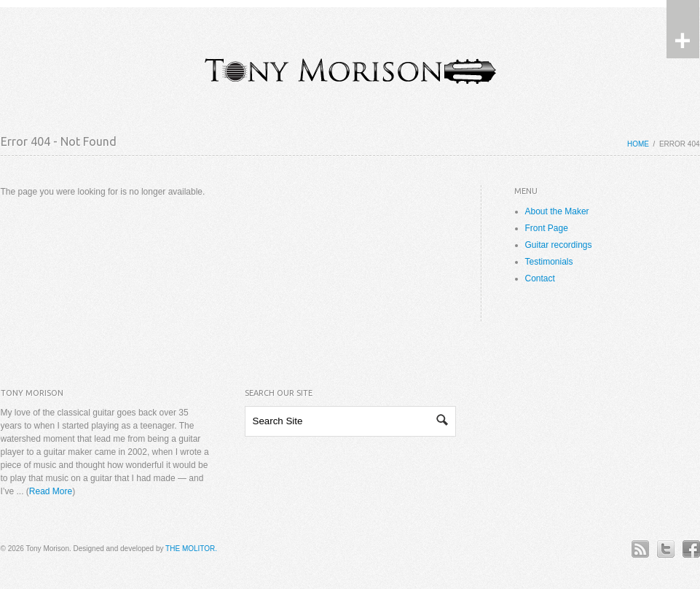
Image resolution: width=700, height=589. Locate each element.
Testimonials (549, 262)
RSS (640, 549)
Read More (51, 491)
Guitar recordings (559, 245)
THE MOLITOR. (191, 549)
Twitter (665, 549)
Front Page (547, 228)
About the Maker (557, 211)
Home (638, 144)
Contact (540, 278)
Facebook (691, 549)
